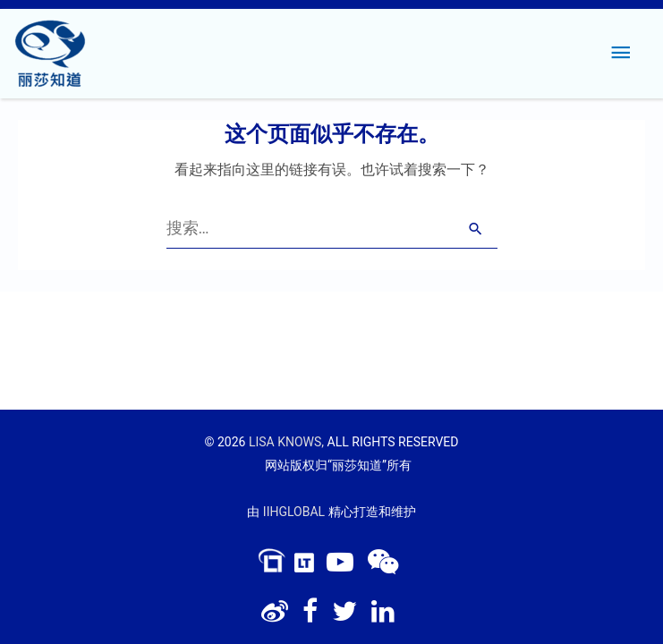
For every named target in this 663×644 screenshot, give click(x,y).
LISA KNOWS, (286, 442)
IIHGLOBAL (294, 512)
